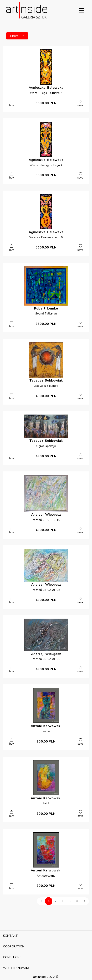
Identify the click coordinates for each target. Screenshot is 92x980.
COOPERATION (14, 946)
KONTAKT (10, 936)
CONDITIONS (12, 957)
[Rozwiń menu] (81, 10)
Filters (17, 36)
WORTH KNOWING (17, 968)
